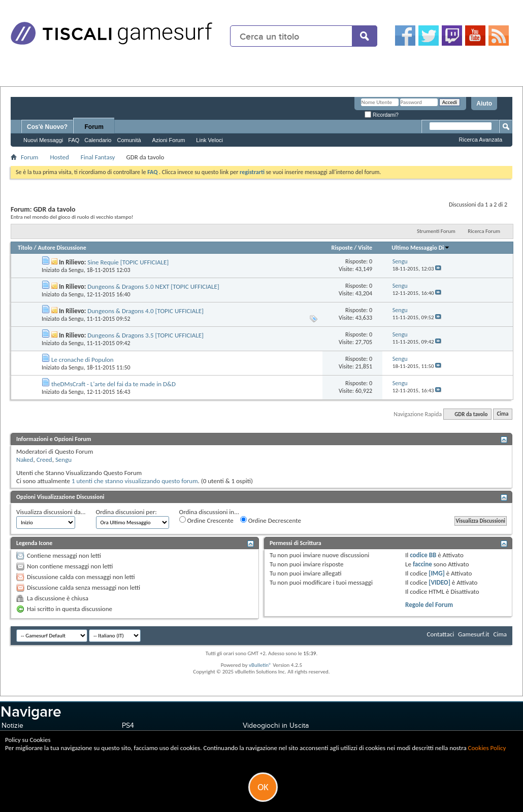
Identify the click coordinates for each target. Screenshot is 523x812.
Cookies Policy (487, 748)
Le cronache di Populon (83, 360)
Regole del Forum (429, 605)
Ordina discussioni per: (126, 512)
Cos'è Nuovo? (47, 127)
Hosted (59, 157)
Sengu (76, 270)
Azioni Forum (169, 140)
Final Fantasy (98, 157)
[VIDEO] (439, 582)
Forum (94, 127)
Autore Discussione (62, 248)
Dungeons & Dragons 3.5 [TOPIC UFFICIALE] (145, 335)
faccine (422, 564)
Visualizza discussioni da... (51, 512)
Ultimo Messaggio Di (421, 248)
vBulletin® (260, 665)
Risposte (342, 248)
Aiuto (484, 104)
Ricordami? (381, 115)
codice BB (423, 555)
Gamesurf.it (473, 634)
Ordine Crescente (206, 520)
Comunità (129, 140)
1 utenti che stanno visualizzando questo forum (135, 481)
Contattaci (441, 634)
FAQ (74, 140)
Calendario (98, 140)
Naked (25, 460)
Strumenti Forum (436, 231)
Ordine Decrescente (271, 520)
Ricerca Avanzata (481, 140)
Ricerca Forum (484, 231)
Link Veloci (209, 140)
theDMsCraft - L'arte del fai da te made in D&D (113, 384)
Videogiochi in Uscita (276, 725)
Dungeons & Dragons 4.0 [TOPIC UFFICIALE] (145, 311)
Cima (502, 414)
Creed (44, 460)
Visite (365, 248)
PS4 (128, 725)
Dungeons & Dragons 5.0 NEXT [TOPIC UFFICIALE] (153, 286)
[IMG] (437, 573)
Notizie (12, 725)
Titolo (25, 248)
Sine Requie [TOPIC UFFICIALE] (128, 262)
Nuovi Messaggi (43, 140)
